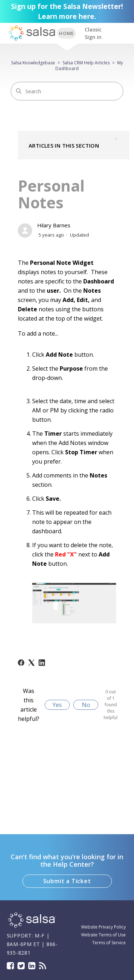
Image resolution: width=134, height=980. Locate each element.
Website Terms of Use (103, 935)
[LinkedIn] (42, 663)
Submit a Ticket (67, 881)
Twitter (21, 966)
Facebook (10, 966)
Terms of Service (109, 943)
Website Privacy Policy (103, 927)
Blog (43, 966)
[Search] (67, 91)
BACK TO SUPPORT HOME (66, 33)
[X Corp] (31, 663)
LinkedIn (32, 966)
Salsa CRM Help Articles (86, 63)
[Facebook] (21, 663)
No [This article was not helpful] (86, 705)
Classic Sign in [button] (93, 33)
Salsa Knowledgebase (33, 63)
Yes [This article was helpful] (57, 705)
